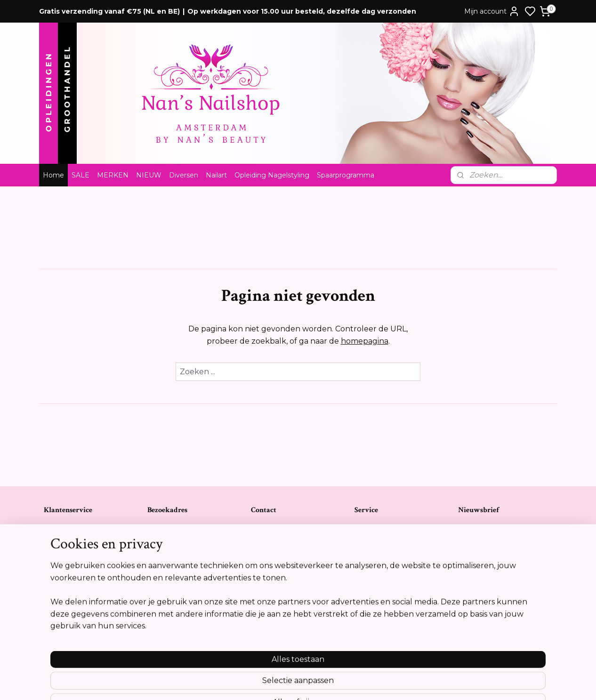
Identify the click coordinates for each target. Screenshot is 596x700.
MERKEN (113, 175)
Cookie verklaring (71, 577)
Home (53, 175)
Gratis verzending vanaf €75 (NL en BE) (109, 11)
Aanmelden (488, 570)
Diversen (184, 175)
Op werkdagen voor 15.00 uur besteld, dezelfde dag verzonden (302, 11)
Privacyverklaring (70, 567)
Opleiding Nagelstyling (272, 175)
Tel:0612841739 (273, 567)
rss (348, 683)
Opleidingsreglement (77, 587)
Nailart (216, 175)
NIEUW (149, 175)
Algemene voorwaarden (81, 538)
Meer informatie (486, 641)
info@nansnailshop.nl (283, 587)
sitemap (331, 683)
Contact (56, 528)
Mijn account (492, 11)
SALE (81, 175)
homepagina (365, 341)
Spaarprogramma (346, 175)
